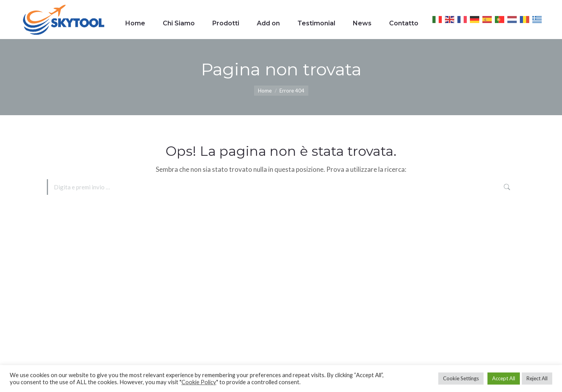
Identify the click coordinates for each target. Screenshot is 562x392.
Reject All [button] (537, 378)
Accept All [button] (504, 378)
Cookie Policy (199, 382)
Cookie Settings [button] (461, 378)
